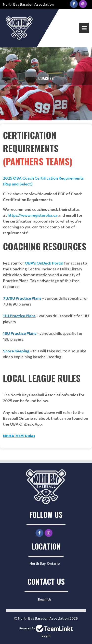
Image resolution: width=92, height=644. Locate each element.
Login (46, 635)
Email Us (45, 599)
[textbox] (46, 182)
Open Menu (84, 28)
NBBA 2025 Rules (19, 436)
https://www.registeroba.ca (33, 215)
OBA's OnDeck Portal (44, 263)
